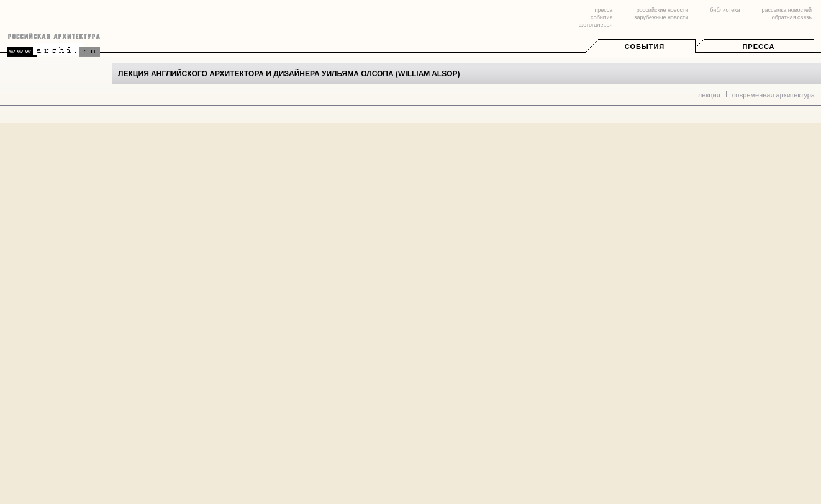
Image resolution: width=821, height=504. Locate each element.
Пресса (758, 47)
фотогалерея (596, 25)
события (601, 17)
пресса (603, 10)
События (645, 47)
